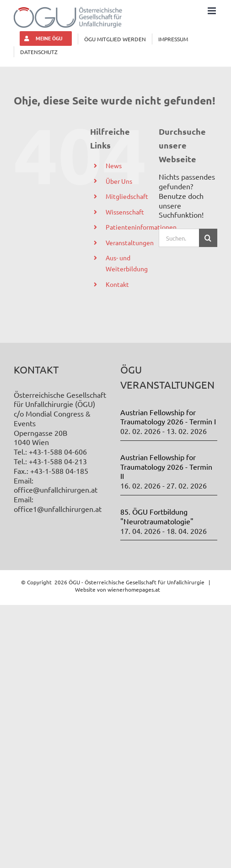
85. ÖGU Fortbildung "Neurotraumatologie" (157, 516)
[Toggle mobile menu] (212, 11)
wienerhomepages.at (134, 589)
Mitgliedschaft (127, 196)
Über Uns (119, 181)
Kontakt (117, 284)
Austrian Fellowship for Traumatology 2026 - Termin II (166, 467)
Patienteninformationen (141, 227)
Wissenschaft (125, 212)
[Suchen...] (179, 238)
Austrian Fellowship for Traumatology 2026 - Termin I (168, 417)
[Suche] (208, 238)
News (114, 165)
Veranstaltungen (130, 242)
